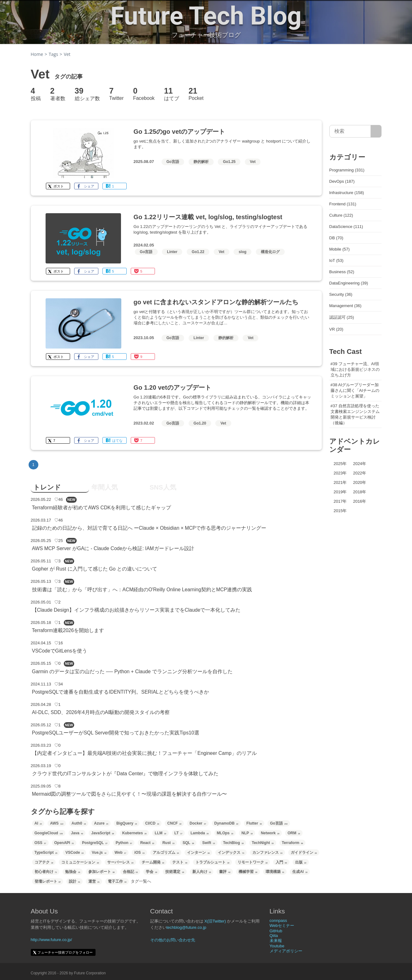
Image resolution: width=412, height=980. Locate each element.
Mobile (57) (340, 249)
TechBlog (233, 843)
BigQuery (127, 823)
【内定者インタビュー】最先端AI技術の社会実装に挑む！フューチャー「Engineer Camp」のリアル (144, 753)
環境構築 (275, 872)
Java (77, 833)
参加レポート (102, 872)
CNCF (174, 823)
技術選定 (175, 872)
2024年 (360, 464)
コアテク (44, 862)
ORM (294, 833)
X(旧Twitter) (215, 921)
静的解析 (201, 162)
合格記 (130, 872)
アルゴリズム (166, 853)
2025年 (340, 464)
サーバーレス (120, 862)
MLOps (225, 833)
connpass (278, 920)
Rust (168, 843)
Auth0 (79, 823)
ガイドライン (304, 853)
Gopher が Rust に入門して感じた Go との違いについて (95, 569)
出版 (301, 862)
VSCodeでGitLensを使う (60, 651)
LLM (160, 833)
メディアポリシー (286, 951)
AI (38, 823)
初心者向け (46, 872)
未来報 (276, 941)
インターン (198, 853)
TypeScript (46, 853)
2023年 (340, 473)
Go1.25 (229, 162)
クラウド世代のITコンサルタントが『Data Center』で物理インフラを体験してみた (125, 774)
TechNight (263, 843)
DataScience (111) (346, 227)
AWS (57, 823)
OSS (40, 843)
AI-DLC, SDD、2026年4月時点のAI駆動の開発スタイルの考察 (101, 712)
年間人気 (105, 487)
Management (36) (346, 306)
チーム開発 (153, 862)
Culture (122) (341, 215)
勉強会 (73, 872)
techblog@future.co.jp (187, 927)
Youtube (277, 946)
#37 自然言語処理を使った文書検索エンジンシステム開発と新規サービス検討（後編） (355, 414)
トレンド (47, 487)
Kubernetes (135, 833)
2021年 (340, 482)
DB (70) (336, 238)
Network (270, 833)
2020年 (360, 482)
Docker (198, 823)
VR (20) (336, 329)
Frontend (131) (343, 204)
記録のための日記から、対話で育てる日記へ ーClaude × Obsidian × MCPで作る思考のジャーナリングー (149, 528)
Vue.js (99, 853)
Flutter (254, 823)
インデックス (231, 853)
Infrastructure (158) (347, 193)
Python (124, 843)
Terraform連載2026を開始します (68, 630)
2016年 (360, 501)
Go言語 (173, 162)
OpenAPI (64, 843)
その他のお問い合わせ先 (173, 940)
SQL (188, 843)
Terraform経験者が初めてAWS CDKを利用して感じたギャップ (102, 508)
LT (178, 833)
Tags (53, 54)
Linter (172, 252)
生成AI (300, 872)
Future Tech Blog (206, 16)
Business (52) (342, 272)
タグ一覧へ (141, 881)
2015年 (340, 511)
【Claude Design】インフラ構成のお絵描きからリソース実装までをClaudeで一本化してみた (136, 610)
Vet (253, 162)
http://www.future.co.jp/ (52, 940)
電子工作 (117, 881)
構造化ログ (270, 252)
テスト (180, 862)
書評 (225, 872)
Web (121, 853)
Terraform (292, 843)
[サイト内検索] (376, 131)
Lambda (200, 833)
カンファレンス (267, 853)
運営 (94, 881)
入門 (281, 862)
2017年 (340, 501)
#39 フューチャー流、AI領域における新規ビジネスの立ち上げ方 (355, 369)
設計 (74, 881)
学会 (151, 872)
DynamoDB (226, 823)
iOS (139, 853)
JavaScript (102, 833)
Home (37, 54)
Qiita (274, 936)
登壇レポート (48, 881)
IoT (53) (336, 260)
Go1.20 (200, 423)
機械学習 (248, 872)
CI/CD (152, 823)
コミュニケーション (80, 862)
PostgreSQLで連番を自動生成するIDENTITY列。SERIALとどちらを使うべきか (121, 692)
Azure (101, 823)
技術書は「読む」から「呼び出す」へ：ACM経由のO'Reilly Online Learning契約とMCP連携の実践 (142, 590)
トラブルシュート (212, 862)
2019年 (340, 492)
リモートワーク (253, 862)
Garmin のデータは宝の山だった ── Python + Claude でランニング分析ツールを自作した (132, 671)
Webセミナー (282, 926)
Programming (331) (347, 170)
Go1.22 (198, 252)
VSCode (74, 853)
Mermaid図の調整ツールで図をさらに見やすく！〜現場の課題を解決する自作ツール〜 (130, 794)
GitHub (276, 931)
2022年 (360, 473)
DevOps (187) (342, 181)
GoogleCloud (49, 833)
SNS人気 (163, 487)
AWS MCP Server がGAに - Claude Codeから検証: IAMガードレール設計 (113, 548)
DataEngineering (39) (349, 283)
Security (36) (341, 294)
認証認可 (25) (342, 317)
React (147, 843)
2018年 (360, 492)
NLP (247, 833)
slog (242, 252)
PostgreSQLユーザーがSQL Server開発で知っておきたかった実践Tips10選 (116, 733)
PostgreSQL (95, 843)
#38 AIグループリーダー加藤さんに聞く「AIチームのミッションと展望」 (355, 390)
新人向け (202, 872)
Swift (208, 843)
